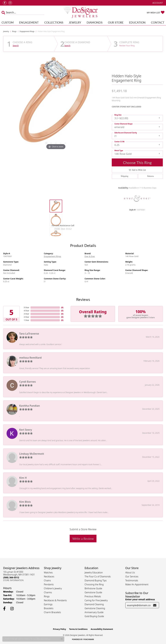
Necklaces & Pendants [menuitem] (55, 600)
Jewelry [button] (75, 22)
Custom (8, 22)
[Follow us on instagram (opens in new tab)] (10, 3)
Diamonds (95, 22)
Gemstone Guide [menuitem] (93, 592)
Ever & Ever (90, 256)
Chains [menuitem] (47, 580)
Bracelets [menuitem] (49, 608)
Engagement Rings (27, 31)
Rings (14, 31)
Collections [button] (54, 22)
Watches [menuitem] (48, 572)
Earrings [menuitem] (48, 604)
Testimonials (132, 580)
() (62, 307)
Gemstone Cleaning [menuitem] (95, 608)
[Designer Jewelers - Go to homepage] (83, 12)
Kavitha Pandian (30, 406)
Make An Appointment (137, 584)
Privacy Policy (60, 629)
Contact (158, 22)
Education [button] (137, 22)
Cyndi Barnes (27, 382)
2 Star (27, 317)
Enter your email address (140, 599)
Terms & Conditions (78, 629)
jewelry (6, 31)
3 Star (27, 314)
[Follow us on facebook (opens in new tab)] (5, 3)
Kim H (23, 478)
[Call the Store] (11, 577)
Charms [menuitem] (48, 592)
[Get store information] (13, 580)
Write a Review (83, 539)
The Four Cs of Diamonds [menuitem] (98, 576)
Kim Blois (25, 502)
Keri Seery (26, 430)
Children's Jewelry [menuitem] (53, 588)
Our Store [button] (116, 22)
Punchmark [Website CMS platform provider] (89, 639)
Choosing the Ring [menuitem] (94, 584)
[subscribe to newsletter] (155, 605)
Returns (151, 176)
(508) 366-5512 (63, 229)
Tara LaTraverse (29, 334)
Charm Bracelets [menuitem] (52, 612)
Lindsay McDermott (32, 454)
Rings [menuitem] (47, 596)
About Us (130, 572)
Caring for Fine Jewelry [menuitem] (96, 600)
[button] (157, 3)
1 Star (27, 320)
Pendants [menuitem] (49, 584)
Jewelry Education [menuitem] (94, 572)
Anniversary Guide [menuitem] (94, 612)
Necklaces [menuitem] (49, 576)
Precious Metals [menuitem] (93, 596)
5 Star (27, 307)
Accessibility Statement (102, 629)
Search (16, 46)
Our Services (132, 576)
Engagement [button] (29, 22)
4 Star (27, 311)
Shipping (124, 176)
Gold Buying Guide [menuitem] (94, 616)
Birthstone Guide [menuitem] (93, 588)
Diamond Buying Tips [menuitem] (96, 580)
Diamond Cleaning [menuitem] (94, 604)
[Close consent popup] (62, 639)
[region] (56, 103)
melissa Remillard (30, 358)
